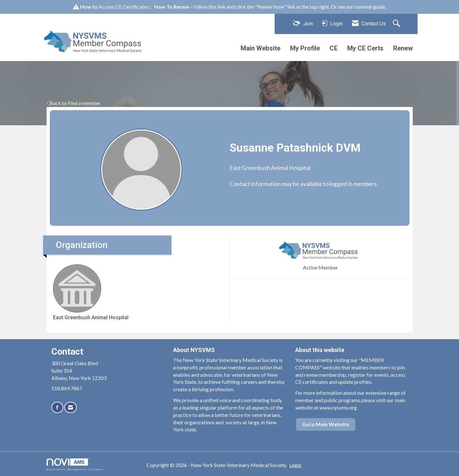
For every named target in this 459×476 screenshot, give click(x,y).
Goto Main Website (326, 424)
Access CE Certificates (124, 7)
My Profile (305, 48)
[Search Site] (397, 24)
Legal (295, 465)
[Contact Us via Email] (71, 407)
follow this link (209, 7)
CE (334, 48)
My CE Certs (365, 48)
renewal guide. (370, 7)
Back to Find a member (74, 103)
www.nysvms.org (338, 407)
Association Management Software (75, 464)
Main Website (260, 48)
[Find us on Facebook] (57, 407)
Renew (403, 48)
